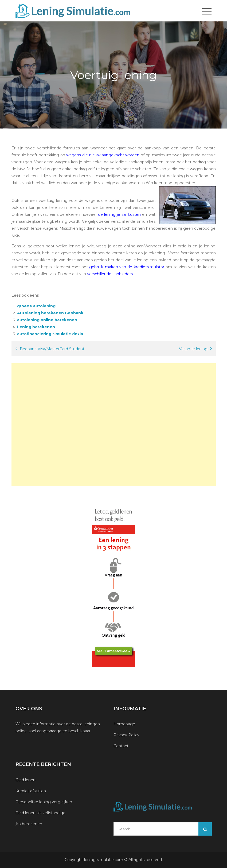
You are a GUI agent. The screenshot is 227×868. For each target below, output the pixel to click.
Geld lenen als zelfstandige (40, 813)
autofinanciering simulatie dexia (50, 334)
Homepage (124, 724)
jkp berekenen (29, 824)
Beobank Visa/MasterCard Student (52, 349)
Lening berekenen (36, 327)
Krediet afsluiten (31, 791)
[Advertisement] (114, 425)
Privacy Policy (126, 735)
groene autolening (36, 306)
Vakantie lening (193, 349)
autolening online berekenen (47, 320)
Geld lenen (26, 780)
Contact (121, 746)
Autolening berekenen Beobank (50, 313)
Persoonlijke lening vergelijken (44, 802)
